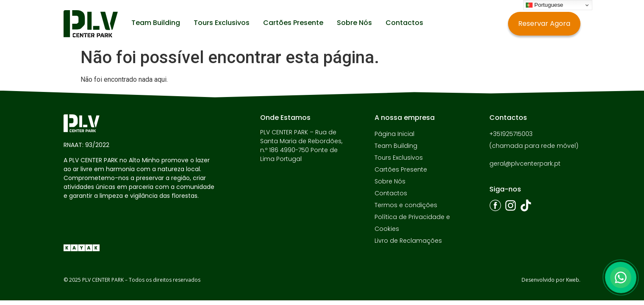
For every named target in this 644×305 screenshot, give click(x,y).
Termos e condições (406, 205)
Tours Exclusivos (222, 23)
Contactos (404, 23)
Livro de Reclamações (408, 241)
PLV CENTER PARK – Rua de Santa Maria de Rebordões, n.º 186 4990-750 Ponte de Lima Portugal (301, 146)
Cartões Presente (293, 23)
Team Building (156, 23)
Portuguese (544, 5)
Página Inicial (394, 134)
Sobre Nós (354, 23)
